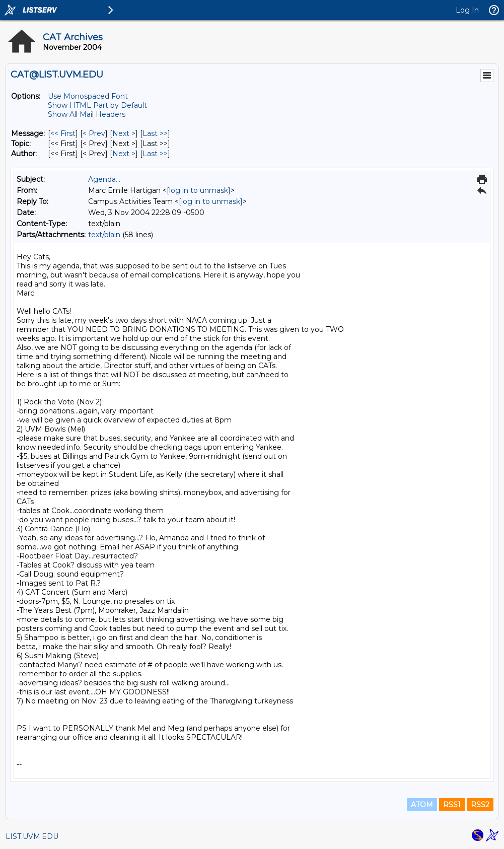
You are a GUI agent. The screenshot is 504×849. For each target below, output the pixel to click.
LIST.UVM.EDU (32, 836)
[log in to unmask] (199, 190)
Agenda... (104, 179)
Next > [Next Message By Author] (124, 154)
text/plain (104, 235)
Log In (467, 10)
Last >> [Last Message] (155, 133)
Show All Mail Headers (87, 114)
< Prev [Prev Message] (94, 133)
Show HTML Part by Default (97, 105)
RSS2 (480, 805)
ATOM (422, 805)
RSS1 (452, 805)
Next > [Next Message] (124, 133)
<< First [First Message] (63, 133)
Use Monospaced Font (88, 96)
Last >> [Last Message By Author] (155, 154)
